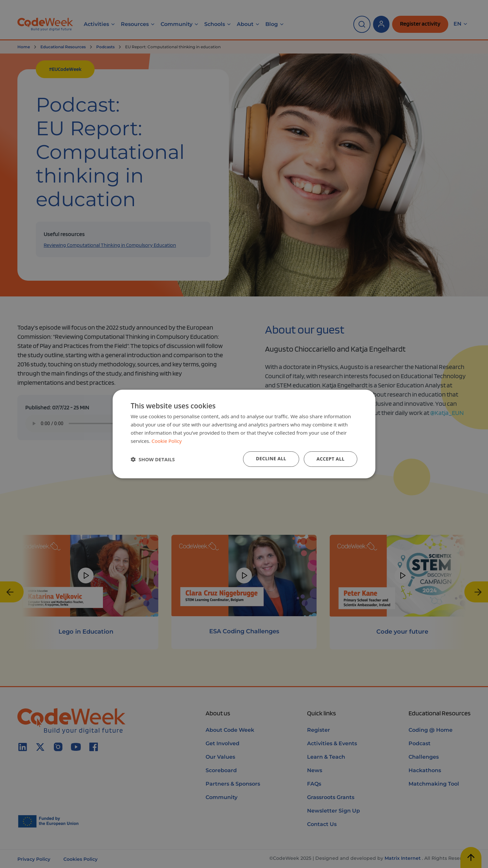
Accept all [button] (331, 459)
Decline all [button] (271, 458)
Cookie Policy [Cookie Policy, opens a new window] (167, 441)
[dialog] (244, 434)
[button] (153, 459)
